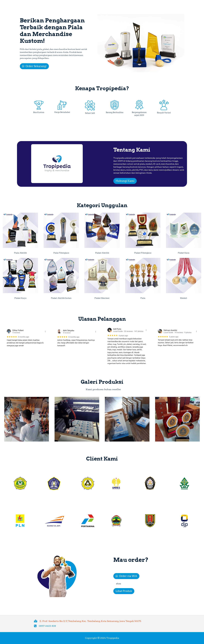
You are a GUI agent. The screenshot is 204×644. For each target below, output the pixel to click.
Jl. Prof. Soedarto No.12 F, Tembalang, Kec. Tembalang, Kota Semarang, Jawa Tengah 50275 (90, 621)
